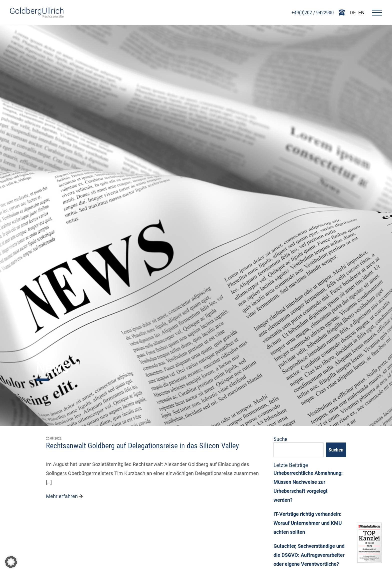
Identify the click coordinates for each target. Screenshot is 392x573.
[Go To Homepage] (37, 16)
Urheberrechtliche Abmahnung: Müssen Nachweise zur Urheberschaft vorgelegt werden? (308, 486)
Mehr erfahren (65, 496)
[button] (11, 562)
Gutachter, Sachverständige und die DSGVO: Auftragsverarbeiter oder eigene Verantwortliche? (309, 555)
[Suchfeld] (298, 450)
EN (361, 12)
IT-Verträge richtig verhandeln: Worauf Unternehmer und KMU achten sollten (308, 523)
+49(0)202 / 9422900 (313, 12)
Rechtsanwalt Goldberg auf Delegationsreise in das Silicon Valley (142, 446)
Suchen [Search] (336, 450)
